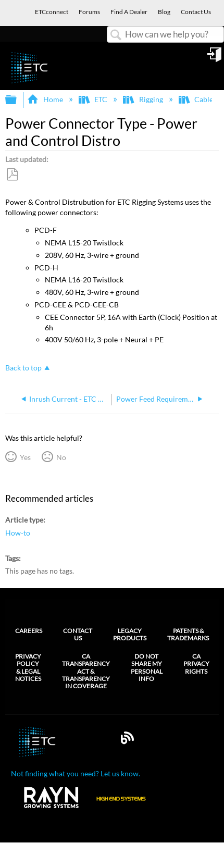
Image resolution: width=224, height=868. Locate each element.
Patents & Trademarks (188, 634)
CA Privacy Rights (196, 664)
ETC (94, 99)
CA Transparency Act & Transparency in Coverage (86, 672)
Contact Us (78, 634)
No (61, 457)
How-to (18, 533)
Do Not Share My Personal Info (147, 668)
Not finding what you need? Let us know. (76, 773)
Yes (25, 457)
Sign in (215, 58)
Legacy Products (130, 634)
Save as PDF (12, 175)
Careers (29, 631)
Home (46, 99)
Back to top (23, 368)
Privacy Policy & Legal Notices (28, 668)
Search (116, 35)
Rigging (144, 99)
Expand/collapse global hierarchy (18, 100)
